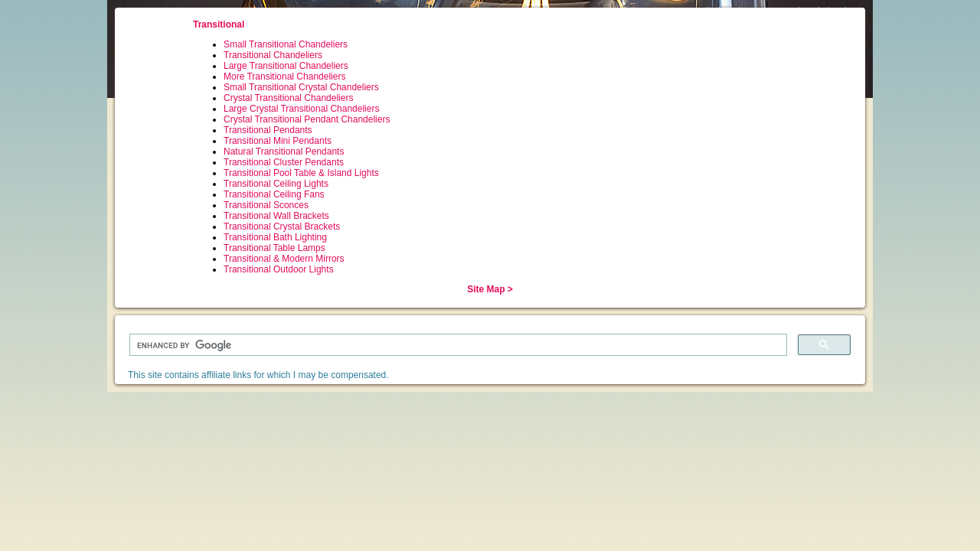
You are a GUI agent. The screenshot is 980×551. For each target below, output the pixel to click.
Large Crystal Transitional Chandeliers (301, 109)
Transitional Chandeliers (273, 55)
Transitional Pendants (268, 130)
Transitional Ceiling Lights (276, 184)
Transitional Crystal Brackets (282, 227)
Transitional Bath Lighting (275, 237)
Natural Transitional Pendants (284, 152)
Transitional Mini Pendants (278, 141)
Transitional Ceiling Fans (274, 194)
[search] (457, 345)
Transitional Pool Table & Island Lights (301, 173)
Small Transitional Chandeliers (286, 44)
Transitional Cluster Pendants (284, 162)
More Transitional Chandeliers (284, 77)
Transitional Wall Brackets (276, 216)
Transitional (219, 24)
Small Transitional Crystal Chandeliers (301, 87)
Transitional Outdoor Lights (279, 269)
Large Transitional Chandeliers (286, 66)
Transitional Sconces (266, 205)
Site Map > (490, 289)
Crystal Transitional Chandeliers (288, 98)
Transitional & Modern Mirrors (284, 259)
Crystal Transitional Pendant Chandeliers (307, 119)
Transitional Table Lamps (274, 248)
